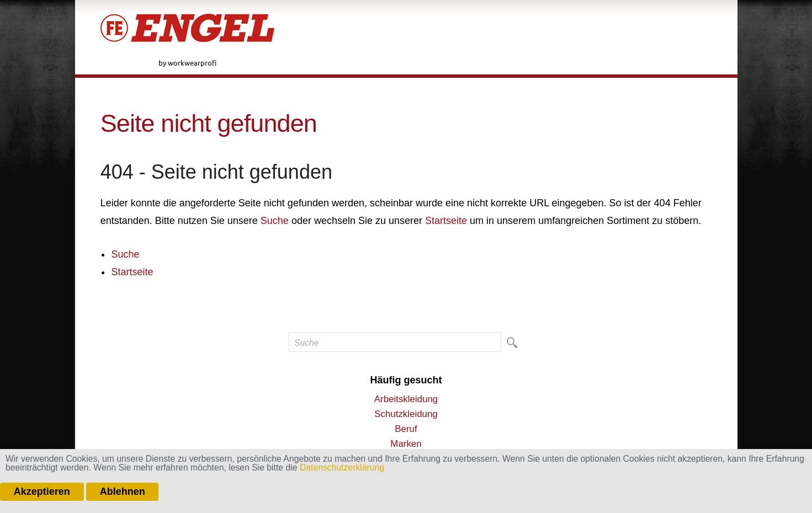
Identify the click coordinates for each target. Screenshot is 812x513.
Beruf (406, 429)
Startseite (446, 221)
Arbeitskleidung (406, 399)
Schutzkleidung (406, 414)
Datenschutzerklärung (342, 467)
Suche (275, 221)
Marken (406, 444)
